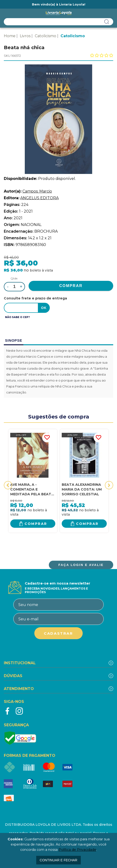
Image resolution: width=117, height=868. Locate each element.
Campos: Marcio (37, 191)
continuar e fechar (59, 860)
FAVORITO (47, 438)
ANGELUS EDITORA (39, 198)
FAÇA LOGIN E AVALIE (81, 565)
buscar (107, 22)
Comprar (36, 524)
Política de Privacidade (77, 850)
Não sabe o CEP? (17, 317)
